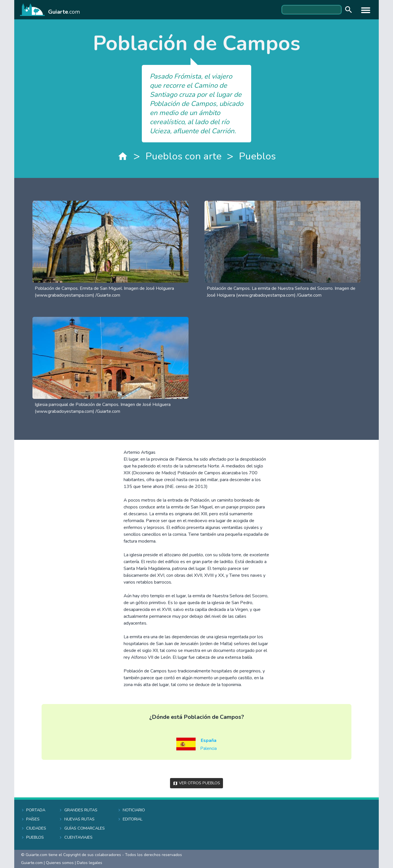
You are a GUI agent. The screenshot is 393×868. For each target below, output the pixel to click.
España (209, 740)
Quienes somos (60, 863)
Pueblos (257, 156)
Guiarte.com (32, 863)
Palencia (208, 748)
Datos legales (90, 863)
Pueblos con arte (184, 156)
